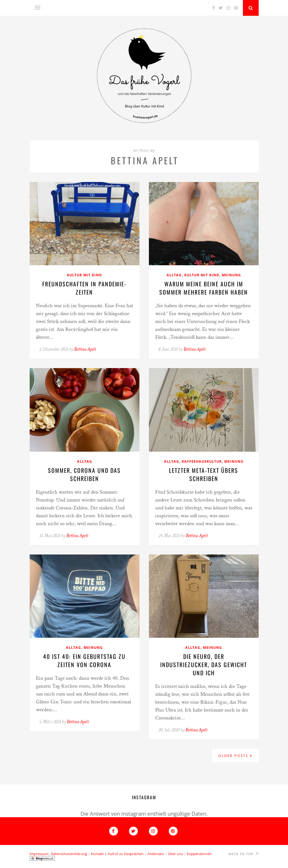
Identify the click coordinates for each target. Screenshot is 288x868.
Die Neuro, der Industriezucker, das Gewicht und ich (204, 665)
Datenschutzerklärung (69, 854)
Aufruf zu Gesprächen (126, 854)
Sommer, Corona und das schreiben (84, 474)
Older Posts (235, 756)
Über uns (175, 854)
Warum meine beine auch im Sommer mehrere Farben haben (204, 288)
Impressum (39, 854)
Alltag (174, 275)
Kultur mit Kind (84, 275)
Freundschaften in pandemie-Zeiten (84, 288)
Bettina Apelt (85, 349)
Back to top (244, 854)
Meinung (231, 275)
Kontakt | (99, 854)
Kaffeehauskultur (202, 461)
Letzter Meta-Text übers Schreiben (204, 474)
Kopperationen (199, 854)
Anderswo (156, 854)
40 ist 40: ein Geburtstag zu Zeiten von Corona (84, 660)
